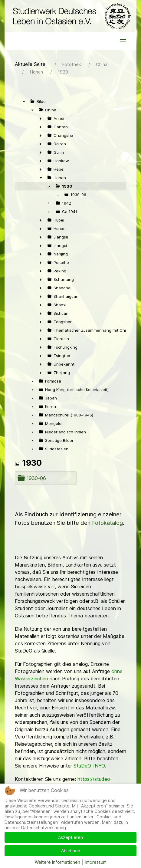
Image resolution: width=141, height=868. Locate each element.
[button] (123, 41)
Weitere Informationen (57, 862)
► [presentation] (41, 118)
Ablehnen (71, 851)
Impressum (96, 862)
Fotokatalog (107, 523)
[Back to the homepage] (70, 16)
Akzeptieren (70, 837)
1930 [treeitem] (67, 186)
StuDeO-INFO (89, 766)
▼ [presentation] (24, 101)
